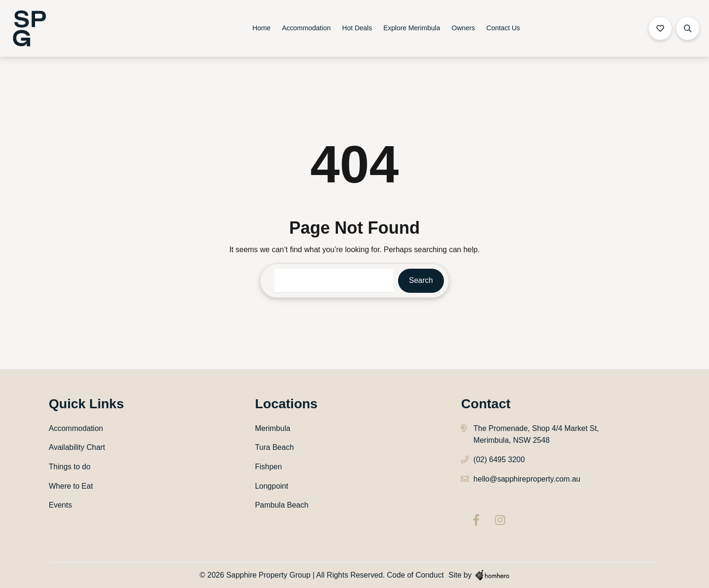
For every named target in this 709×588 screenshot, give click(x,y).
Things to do (70, 467)
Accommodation (306, 28)
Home (261, 28)
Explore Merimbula (412, 28)
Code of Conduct (416, 575)
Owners (463, 28)
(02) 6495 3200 (499, 460)
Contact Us (503, 28)
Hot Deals (357, 28)
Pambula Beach (282, 505)
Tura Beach (275, 447)
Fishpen (269, 467)
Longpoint (272, 486)
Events (60, 505)
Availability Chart (77, 447)
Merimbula (273, 428)
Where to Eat (71, 486)
